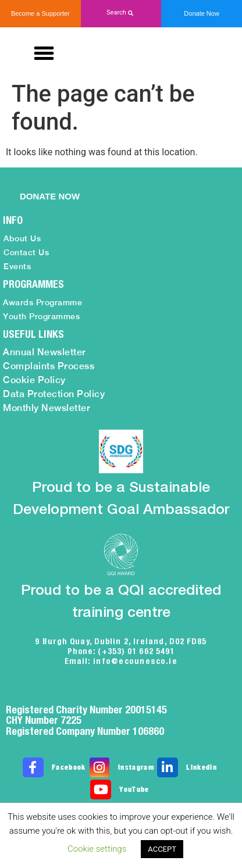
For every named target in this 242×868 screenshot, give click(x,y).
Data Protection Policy (54, 394)
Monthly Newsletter (47, 408)
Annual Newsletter (45, 352)
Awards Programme (42, 302)
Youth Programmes (41, 316)
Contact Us (26, 252)
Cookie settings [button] (97, 849)
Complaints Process (49, 366)
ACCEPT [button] (162, 849)
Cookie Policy (34, 380)
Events (17, 266)
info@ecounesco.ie (136, 661)
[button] (121, 13)
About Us (22, 238)
